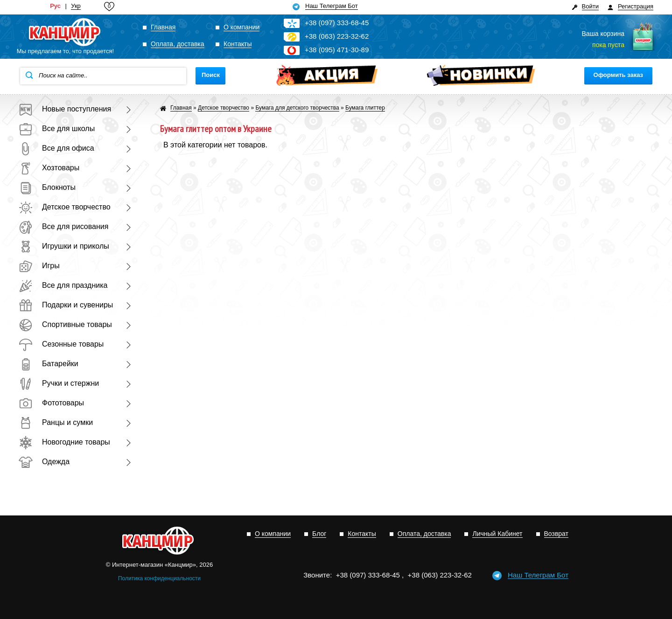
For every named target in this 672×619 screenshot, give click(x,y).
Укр (76, 6)
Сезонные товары (61, 344)
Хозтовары (49, 168)
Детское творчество (65, 207)
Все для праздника (63, 285)
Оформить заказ (618, 75)
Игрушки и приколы (64, 246)
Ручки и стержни (59, 383)
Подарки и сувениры (66, 305)
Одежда (44, 462)
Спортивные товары (65, 324)
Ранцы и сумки (56, 422)
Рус (55, 6)
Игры (39, 266)
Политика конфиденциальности (159, 578)
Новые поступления (65, 109)
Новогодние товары (64, 442)
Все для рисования (63, 226)
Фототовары (51, 403)
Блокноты (47, 187)
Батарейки (49, 364)
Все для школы (57, 129)
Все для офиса (56, 148)
